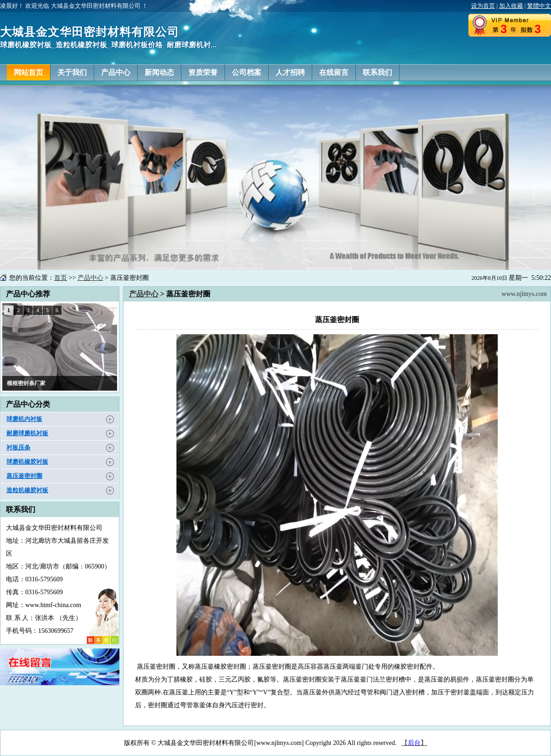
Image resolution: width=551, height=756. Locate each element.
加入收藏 (511, 6)
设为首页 (483, 6)
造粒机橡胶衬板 (27, 490)
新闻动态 (159, 72)
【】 (414, 743)
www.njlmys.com (524, 294)
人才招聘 (290, 72)
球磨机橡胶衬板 (27, 462)
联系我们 (377, 72)
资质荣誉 (203, 72)
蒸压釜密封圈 (24, 476)
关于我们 (72, 72)
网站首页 (28, 72)
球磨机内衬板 (24, 419)
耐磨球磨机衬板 (27, 433)
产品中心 (116, 72)
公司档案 (247, 72)
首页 (61, 278)
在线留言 (334, 72)
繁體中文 (539, 6)
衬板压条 (18, 447)
